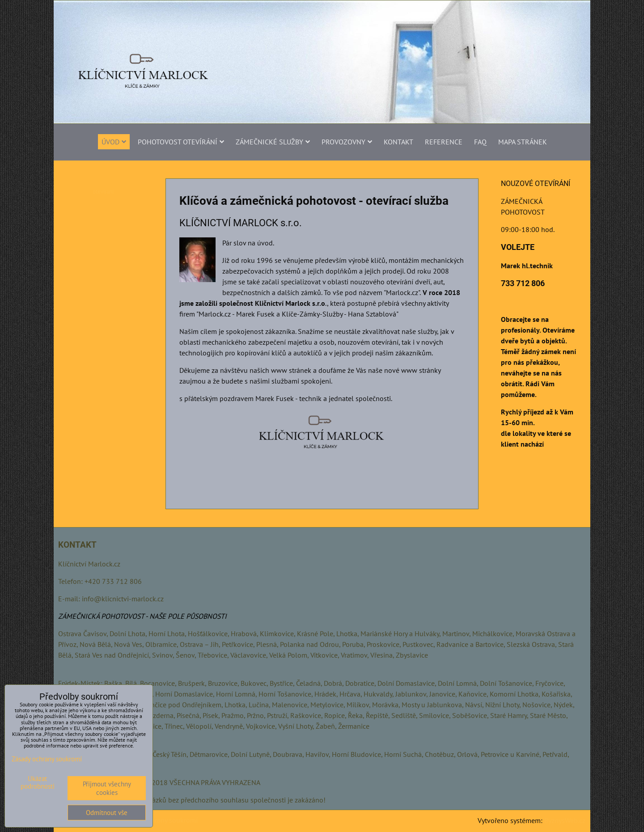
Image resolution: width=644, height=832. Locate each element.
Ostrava (70, 634)
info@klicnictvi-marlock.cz (123, 599)
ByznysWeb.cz (565, 820)
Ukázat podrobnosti (38, 783)
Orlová (467, 754)
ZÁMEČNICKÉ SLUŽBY (273, 142)
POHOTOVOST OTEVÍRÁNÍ (181, 142)
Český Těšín (169, 754)
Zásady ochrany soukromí (159, 820)
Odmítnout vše (107, 813)
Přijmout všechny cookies (107, 788)
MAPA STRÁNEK (523, 142)
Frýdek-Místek (79, 683)
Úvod (114, 142)
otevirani (103, 192)
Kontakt (398, 142)
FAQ (480, 142)
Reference (444, 142)
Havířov (317, 754)
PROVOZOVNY (347, 142)
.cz (117, 564)
